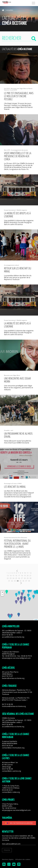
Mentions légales (8, 859)
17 (19, 576)
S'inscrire (7, 850)
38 (29, 581)
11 (28, 573)
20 (28, 576)
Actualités (10, 10)
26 (19, 578)
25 (16, 578)
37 (26, 581)
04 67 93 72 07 (7, 676)
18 (22, 576)
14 (11, 576)
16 (16, 576)
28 (25, 578)
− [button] (2, 595)
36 (23, 581)
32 (12, 581)
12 (31, 573)
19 (25, 576)
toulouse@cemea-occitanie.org (14, 706)
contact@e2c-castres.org (12, 771)
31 (9, 581)
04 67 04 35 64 (7, 746)
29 (28, 578)
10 (25, 573)
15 (13, 576)
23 (11, 578)
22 (8, 578)
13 (8, 576)
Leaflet (36, 620)
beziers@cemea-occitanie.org (13, 678)
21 (30, 576)
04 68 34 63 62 (11, 656)
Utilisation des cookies (23, 859)
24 (13, 578)
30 (30, 578)
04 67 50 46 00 (7, 635)
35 (20, 581)
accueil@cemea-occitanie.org (13, 637)
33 (15, 581)
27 (22, 578)
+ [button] (2, 592)
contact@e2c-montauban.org (13, 748)
